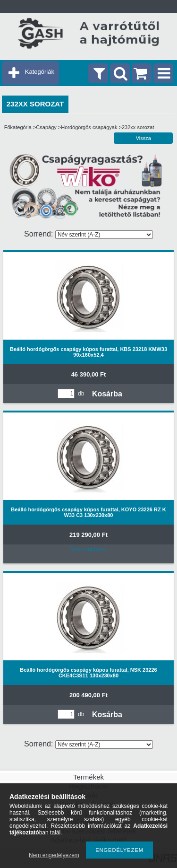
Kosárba (107, 394)
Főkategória (18, 127)
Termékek (88, 777)
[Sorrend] (104, 235)
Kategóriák (40, 72)
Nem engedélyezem (54, 855)
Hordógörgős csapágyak (89, 127)
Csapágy (46, 127)
